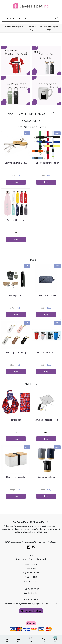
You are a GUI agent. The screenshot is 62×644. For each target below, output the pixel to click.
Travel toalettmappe (46, 295)
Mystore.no (53, 542)
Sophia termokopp (46, 477)
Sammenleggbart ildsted (46, 420)
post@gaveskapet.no (31, 581)
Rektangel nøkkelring (16, 352)
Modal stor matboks (16, 477)
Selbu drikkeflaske (16, 220)
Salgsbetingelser (31, 593)
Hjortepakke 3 (16, 295)
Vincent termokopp (46, 352)
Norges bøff (16, 420)
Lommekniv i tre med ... (16, 163)
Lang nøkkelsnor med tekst (46, 163)
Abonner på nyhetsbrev (31, 611)
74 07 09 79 (33, 577)
